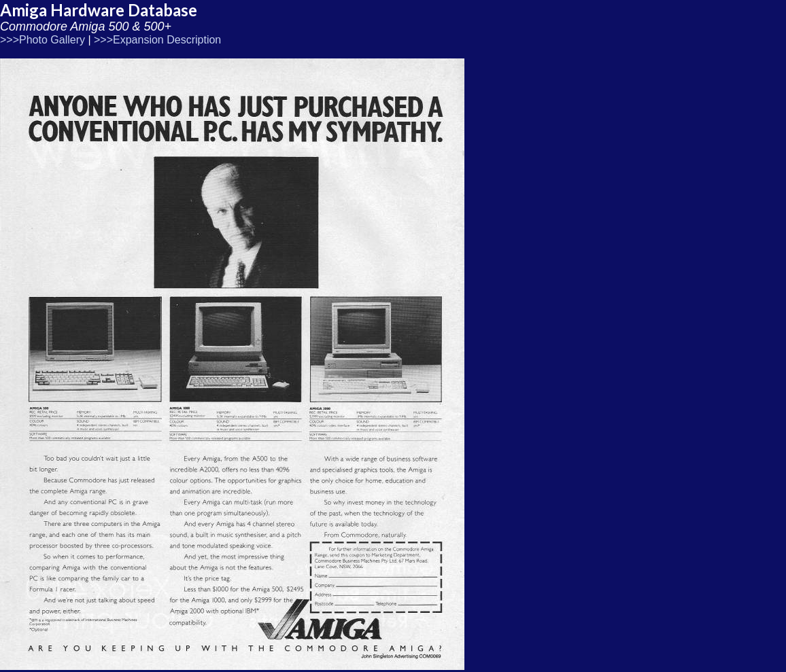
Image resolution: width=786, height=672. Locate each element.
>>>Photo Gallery (42, 40)
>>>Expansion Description (157, 40)
